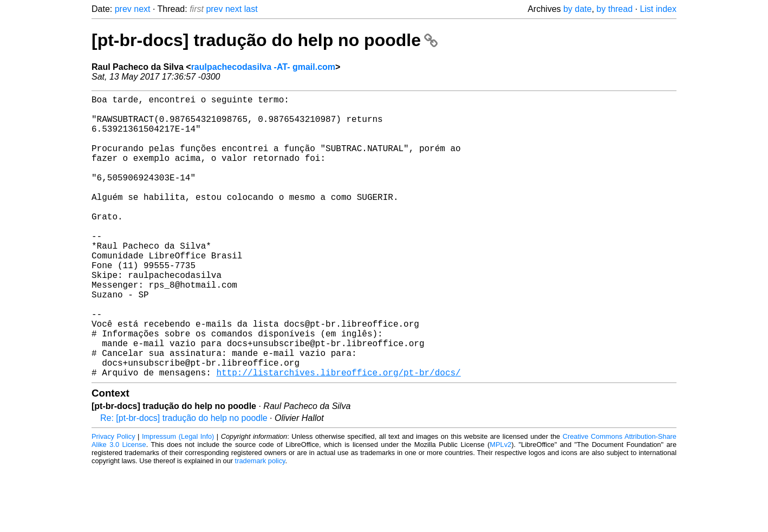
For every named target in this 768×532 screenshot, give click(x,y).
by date (577, 9)
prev (123, 9)
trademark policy (260, 524)
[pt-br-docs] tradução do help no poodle (265, 40)
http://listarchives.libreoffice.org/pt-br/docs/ (338, 435)
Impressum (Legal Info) (178, 499)
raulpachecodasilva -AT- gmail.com (263, 67)
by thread (614, 9)
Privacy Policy (113, 499)
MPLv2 (500, 507)
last (251, 9)
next (142, 9)
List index (658, 9)
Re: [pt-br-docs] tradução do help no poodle (184, 481)
